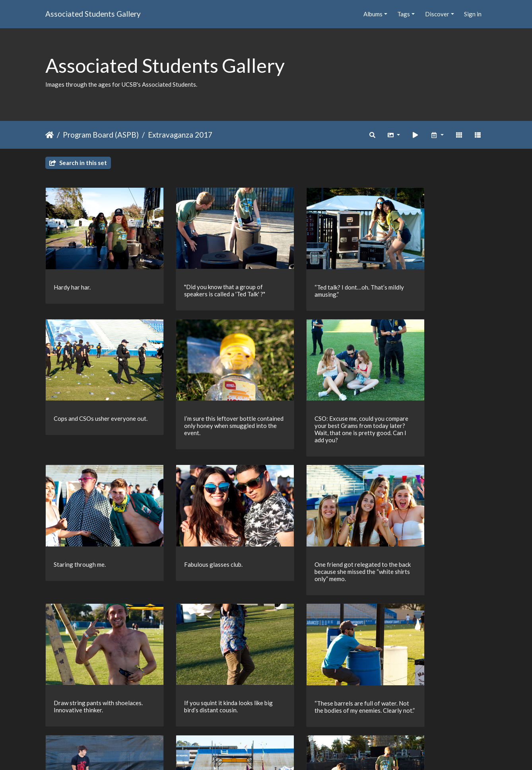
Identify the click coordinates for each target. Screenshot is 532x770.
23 (262, 724)
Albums (373, 14)
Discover (437, 14)
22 (246, 724)
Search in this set (78, 163)
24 (279, 724)
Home (50, 135)
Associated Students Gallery (93, 14)
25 (296, 724)
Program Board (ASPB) (101, 135)
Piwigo (283, 754)
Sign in (473, 14)
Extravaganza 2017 (180, 135)
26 (313, 724)
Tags (404, 14)
